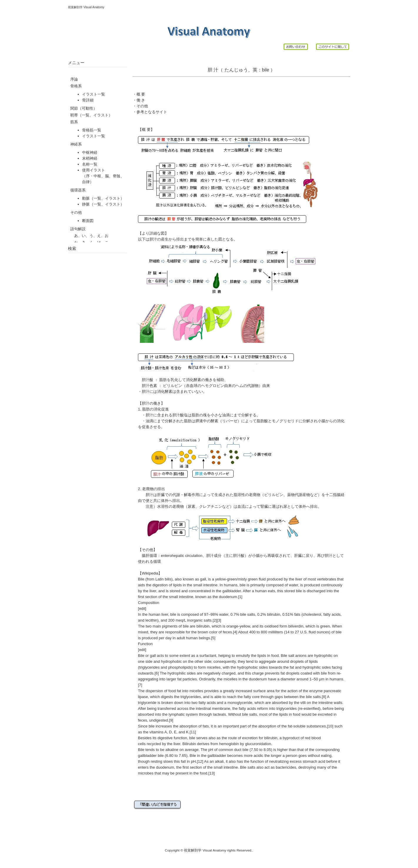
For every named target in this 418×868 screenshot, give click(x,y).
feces (227, 632)
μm (322, 679)
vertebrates (326, 579)
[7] (140, 685)
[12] (200, 761)
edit (142, 609)
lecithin (151, 620)
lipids (177, 585)
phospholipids (180, 667)
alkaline (172, 750)
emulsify (243, 656)
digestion (160, 585)
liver (299, 579)
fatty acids (332, 614)
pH (211, 750)
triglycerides (149, 667)
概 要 (141, 94)
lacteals (219, 714)
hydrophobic (171, 661)
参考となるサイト (152, 112)
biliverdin (296, 626)
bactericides (286, 767)
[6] (156, 673)
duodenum (228, 597)
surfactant (208, 656)
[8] (324, 697)
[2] (215, 620)
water (293, 585)
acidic (258, 756)
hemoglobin (229, 744)
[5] (213, 638)
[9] (171, 720)
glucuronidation (258, 744)
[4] (235, 632)
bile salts (248, 614)
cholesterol (312, 614)
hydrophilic (323, 656)
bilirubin (274, 614)
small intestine (205, 585)
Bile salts (248, 767)
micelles (214, 667)
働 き (141, 100)
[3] (219, 620)
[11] (193, 732)
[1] (240, 597)
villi (303, 703)
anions (301, 656)
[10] (330, 726)
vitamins (156, 732)
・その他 (140, 106)
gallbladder (232, 591)
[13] (212, 773)
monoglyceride (240, 703)
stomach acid (314, 761)
